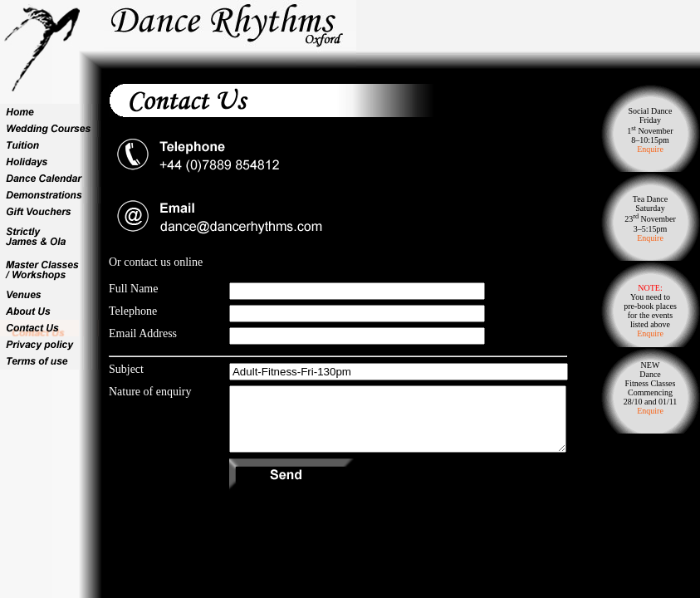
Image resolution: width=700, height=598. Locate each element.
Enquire (650, 149)
